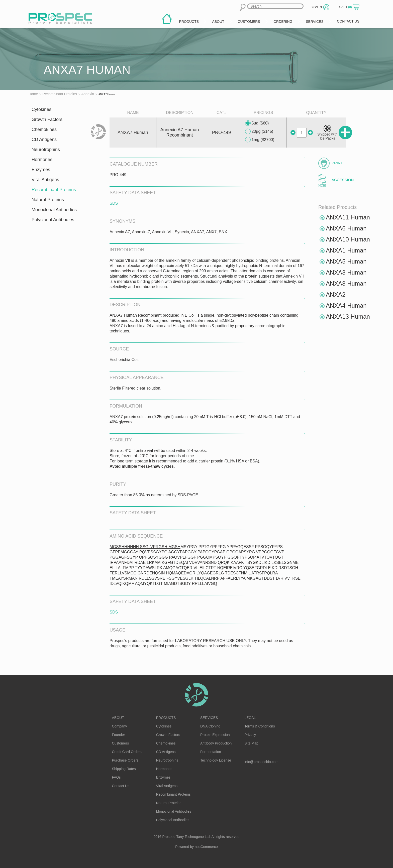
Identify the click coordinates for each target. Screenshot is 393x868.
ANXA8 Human (346, 283)
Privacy (250, 735)
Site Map (251, 743)
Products (166, 718)
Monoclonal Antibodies (54, 210)
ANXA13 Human (348, 317)
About (118, 718)
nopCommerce (206, 847)
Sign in (316, 7)
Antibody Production (216, 743)
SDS (114, 203)
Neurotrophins (46, 150)
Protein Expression (215, 735)
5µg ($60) (257, 123)
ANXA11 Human (348, 217)
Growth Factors (47, 119)
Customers (121, 743)
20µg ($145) (259, 132)
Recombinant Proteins (54, 190)
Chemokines (44, 130)
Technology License (216, 760)
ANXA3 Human (346, 272)
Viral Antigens (45, 180)
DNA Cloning (210, 726)
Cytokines (41, 109)
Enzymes (41, 170)
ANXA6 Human (346, 228)
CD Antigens (44, 140)
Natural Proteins (48, 200)
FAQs (116, 777)
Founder (119, 735)
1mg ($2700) (260, 140)
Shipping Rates (124, 769)
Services (209, 718)
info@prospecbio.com (261, 762)
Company (120, 726)
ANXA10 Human (348, 239)
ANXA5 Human (346, 261)
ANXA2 (336, 294)
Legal (250, 718)
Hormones (42, 160)
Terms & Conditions (260, 726)
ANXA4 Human (346, 305)
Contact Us (121, 786)
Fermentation (211, 752)
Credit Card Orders (127, 752)
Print (337, 163)
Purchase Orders (125, 760)
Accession (343, 180)
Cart (346, 7)
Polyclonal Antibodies (53, 220)
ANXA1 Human (346, 250)
